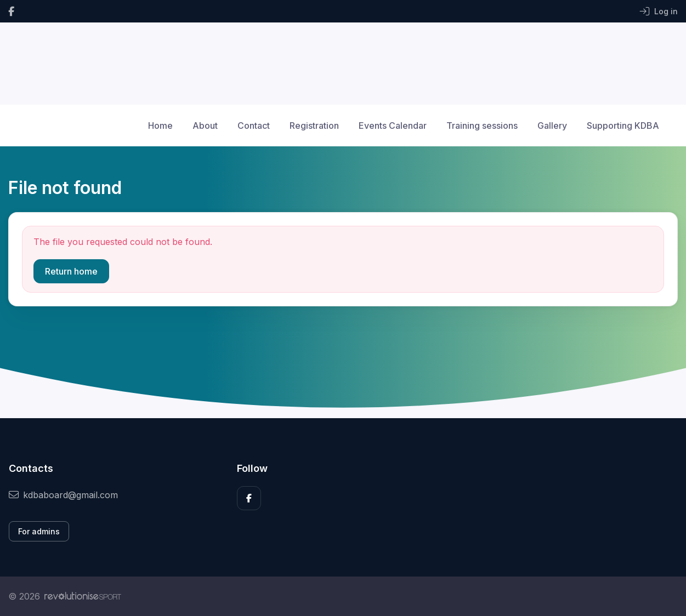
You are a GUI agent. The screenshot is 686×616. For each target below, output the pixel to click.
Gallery (552, 126)
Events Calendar (393, 126)
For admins (39, 531)
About (205, 126)
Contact (254, 126)
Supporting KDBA (623, 126)
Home (160, 126)
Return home (71, 271)
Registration (314, 126)
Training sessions (482, 126)
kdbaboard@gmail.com (63, 495)
